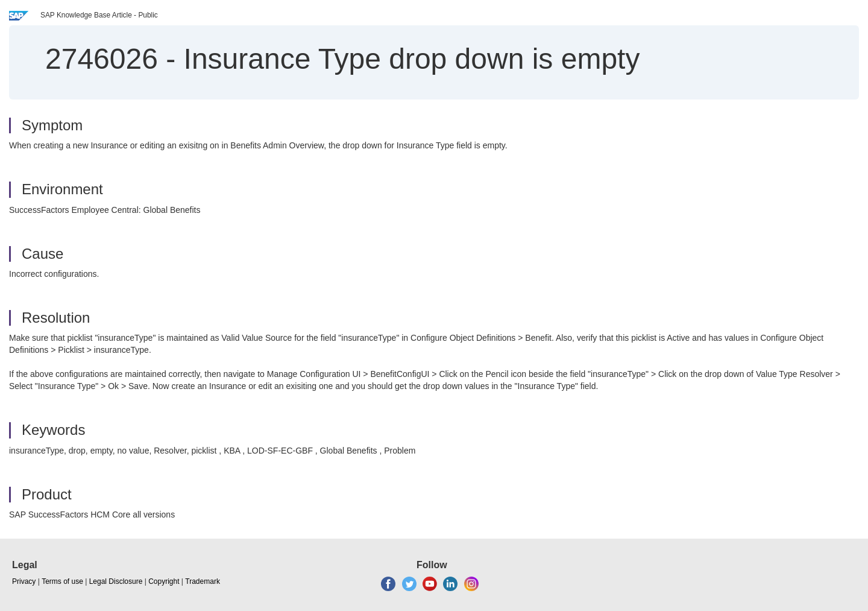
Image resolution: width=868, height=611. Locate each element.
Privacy (24, 581)
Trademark (203, 581)
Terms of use (62, 581)
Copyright (164, 581)
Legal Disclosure (116, 581)
